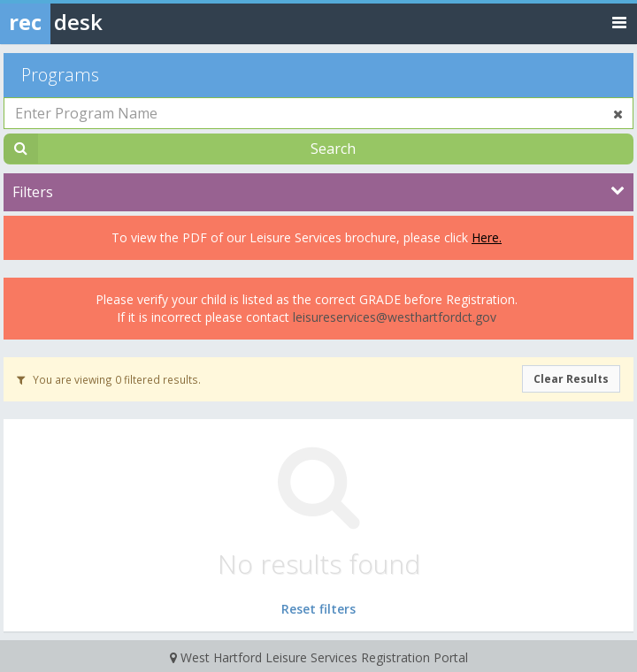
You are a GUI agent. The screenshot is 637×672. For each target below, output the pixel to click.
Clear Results (571, 379)
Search (333, 149)
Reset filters (318, 609)
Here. (487, 237)
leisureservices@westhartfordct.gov (395, 317)
